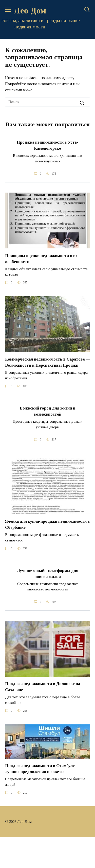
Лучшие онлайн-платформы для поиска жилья (48, 573)
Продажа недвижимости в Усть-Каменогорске (48, 145)
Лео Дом (30, 11)
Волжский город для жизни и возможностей (48, 411)
